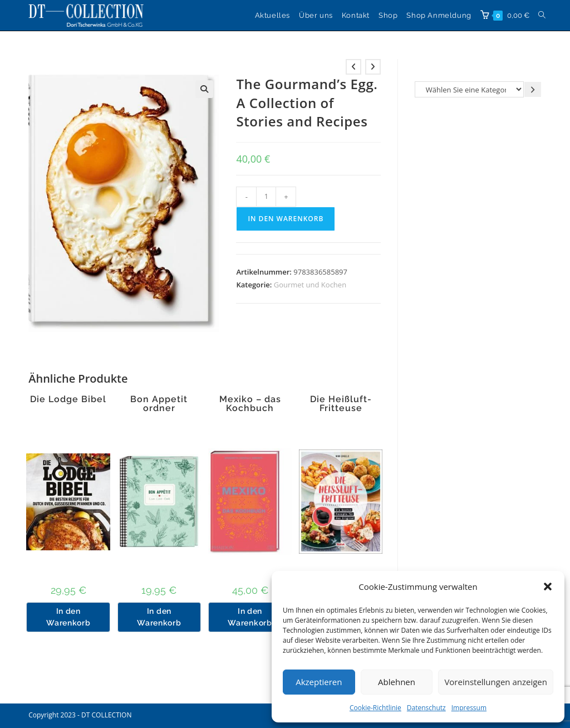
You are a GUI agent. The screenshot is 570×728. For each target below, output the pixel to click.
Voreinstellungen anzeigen (496, 682)
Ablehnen (397, 682)
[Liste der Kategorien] (469, 89)
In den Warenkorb (286, 219)
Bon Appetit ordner (159, 404)
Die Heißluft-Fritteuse (341, 404)
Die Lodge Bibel (68, 399)
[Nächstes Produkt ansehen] (373, 67)
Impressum (469, 708)
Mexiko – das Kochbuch (250, 404)
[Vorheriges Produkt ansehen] (353, 67)
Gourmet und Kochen (310, 285)
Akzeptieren (319, 682)
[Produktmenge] (266, 197)
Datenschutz (426, 708)
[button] (548, 587)
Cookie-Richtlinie (375, 708)
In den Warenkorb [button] (68, 617)
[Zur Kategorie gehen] (533, 89)
